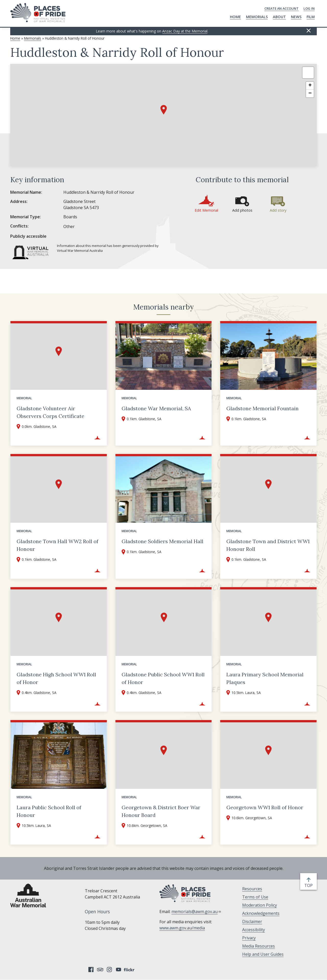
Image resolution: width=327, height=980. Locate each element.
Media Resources (259, 946)
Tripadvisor (100, 970)
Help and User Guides (263, 954)
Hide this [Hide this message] (309, 31)
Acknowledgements (261, 913)
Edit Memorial (206, 210)
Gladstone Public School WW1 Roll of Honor (163, 678)
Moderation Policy (260, 905)
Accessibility (254, 930)
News (296, 17)
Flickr (130, 970)
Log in (309, 8)
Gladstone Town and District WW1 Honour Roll (268, 545)
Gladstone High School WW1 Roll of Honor (56, 678)
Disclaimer (252, 921)
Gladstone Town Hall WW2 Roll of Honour (57, 545)
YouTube (119, 970)
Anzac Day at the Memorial (185, 31)
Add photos (242, 210)
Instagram (109, 970)
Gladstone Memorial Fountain (262, 408)
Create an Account (282, 8)
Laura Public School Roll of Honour (49, 811)
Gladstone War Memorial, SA (156, 408)
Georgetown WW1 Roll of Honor (265, 807)
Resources (252, 889)
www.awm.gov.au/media (182, 928)
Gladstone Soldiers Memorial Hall (162, 541)
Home (235, 17)
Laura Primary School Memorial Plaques (265, 678)
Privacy (249, 938)
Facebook (91, 970)
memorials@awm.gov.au (196, 911)
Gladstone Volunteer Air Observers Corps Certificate (50, 412)
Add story (278, 210)
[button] (164, 110)
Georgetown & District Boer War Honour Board (161, 811)
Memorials (257, 17)
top (310, 885)
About (279, 17)
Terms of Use (255, 897)
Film (311, 17)
